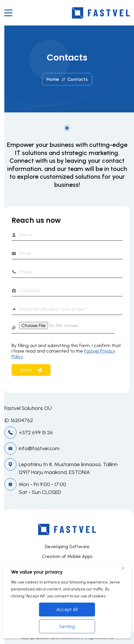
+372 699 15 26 (36, 433)
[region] (67, 601)
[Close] (125, 568)
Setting (67, 626)
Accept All (67, 609)
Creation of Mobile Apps (67, 556)
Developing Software (67, 547)
